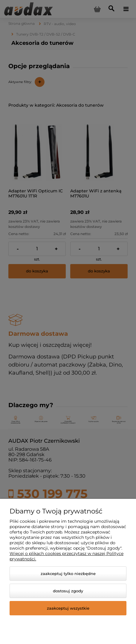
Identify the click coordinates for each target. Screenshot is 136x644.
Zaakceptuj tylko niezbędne (68, 574)
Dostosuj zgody (68, 591)
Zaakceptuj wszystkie (68, 608)
